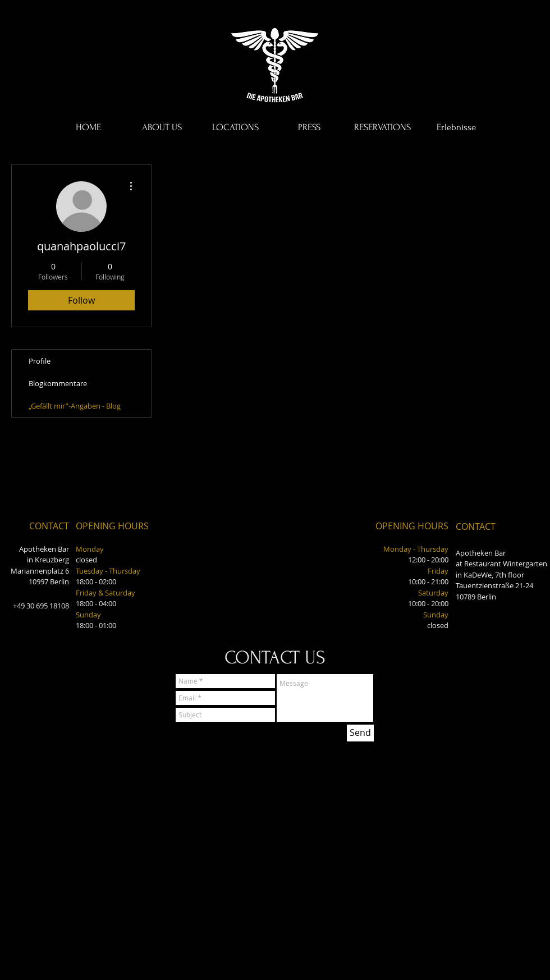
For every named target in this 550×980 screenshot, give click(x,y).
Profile (40, 361)
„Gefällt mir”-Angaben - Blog (75, 406)
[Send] (360, 733)
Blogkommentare (58, 383)
